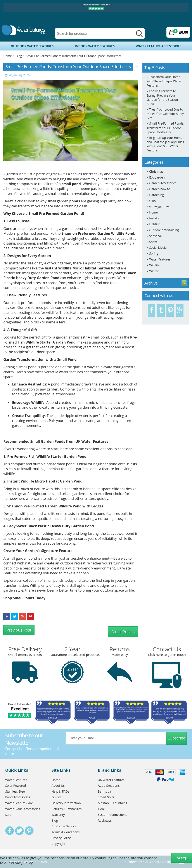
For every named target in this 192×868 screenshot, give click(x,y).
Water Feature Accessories (159, 46)
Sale (8, 815)
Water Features (160, 259)
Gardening (156, 195)
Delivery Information (66, 803)
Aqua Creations (109, 786)
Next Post (121, 632)
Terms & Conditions (66, 832)
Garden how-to (160, 189)
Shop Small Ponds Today (24, 598)
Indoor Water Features (95, 46)
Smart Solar (106, 797)
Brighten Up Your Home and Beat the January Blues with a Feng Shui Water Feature (165, 144)
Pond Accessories (18, 797)
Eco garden (157, 177)
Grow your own (160, 207)
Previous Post (19, 630)
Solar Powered (16, 786)
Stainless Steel (15, 791)
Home (7, 56)
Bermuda (105, 791)
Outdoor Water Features (32, 46)
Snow (153, 242)
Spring (154, 253)
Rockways (105, 820)
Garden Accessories (163, 183)
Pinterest (29, 831)
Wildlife (154, 265)
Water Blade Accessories (23, 809)
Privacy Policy (61, 838)
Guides (56, 797)
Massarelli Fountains (112, 803)
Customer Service (64, 826)
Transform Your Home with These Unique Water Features (164, 81)
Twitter (19, 831)
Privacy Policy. (22, 863)
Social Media (158, 247)
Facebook (10, 831)
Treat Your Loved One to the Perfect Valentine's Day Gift (165, 114)
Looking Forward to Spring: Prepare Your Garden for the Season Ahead (162, 97)
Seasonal (155, 236)
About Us (58, 786)
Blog (19, 56)
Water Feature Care (19, 803)
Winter (154, 271)
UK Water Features (111, 780)
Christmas (156, 171)
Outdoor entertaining (164, 230)
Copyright (58, 844)
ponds (75, 201)
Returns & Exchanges (67, 809)
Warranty (58, 815)
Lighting (155, 224)
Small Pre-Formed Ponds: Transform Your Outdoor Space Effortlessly (73, 56)
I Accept (182, 858)
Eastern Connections (112, 815)
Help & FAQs (60, 791)
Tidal (101, 809)
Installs (154, 218)
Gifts (152, 201)
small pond (71, 184)
